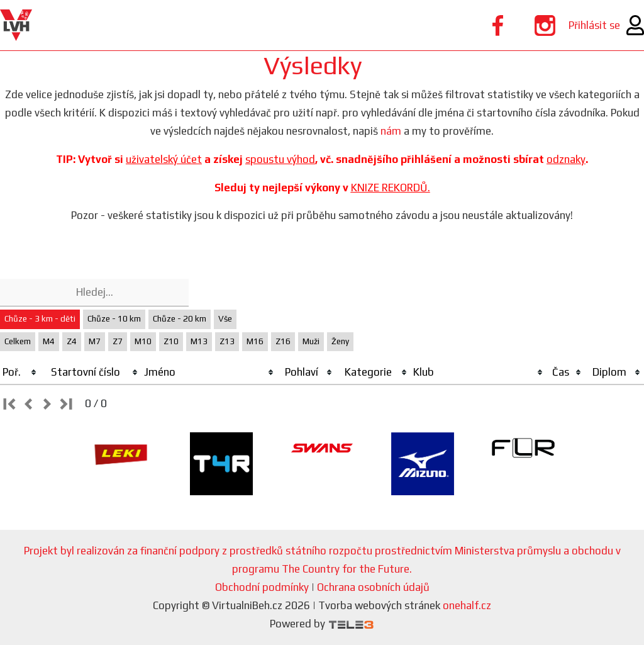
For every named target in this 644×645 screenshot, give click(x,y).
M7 (95, 341)
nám (391, 131)
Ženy (340, 341)
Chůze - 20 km (180, 319)
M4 (49, 341)
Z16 (283, 341)
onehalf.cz (467, 605)
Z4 (72, 341)
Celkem (18, 341)
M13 (199, 341)
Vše (225, 319)
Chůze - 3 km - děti (40, 319)
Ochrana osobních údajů (373, 587)
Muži (311, 341)
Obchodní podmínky (262, 587)
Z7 (118, 341)
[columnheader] (20, 373)
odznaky (566, 159)
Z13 (227, 341)
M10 (143, 341)
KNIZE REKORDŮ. (391, 188)
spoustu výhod (280, 159)
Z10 (171, 341)
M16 (255, 341)
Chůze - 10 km (114, 319)
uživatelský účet (164, 159)
